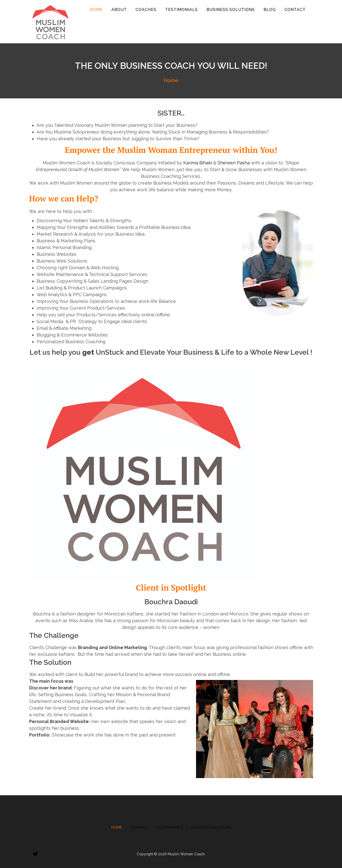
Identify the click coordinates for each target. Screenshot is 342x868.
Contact (295, 10)
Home (96, 10)
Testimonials (181, 10)
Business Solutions (231, 10)
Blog (270, 10)
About (119, 10)
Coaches (146, 10)
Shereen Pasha (234, 163)
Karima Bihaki (198, 163)
